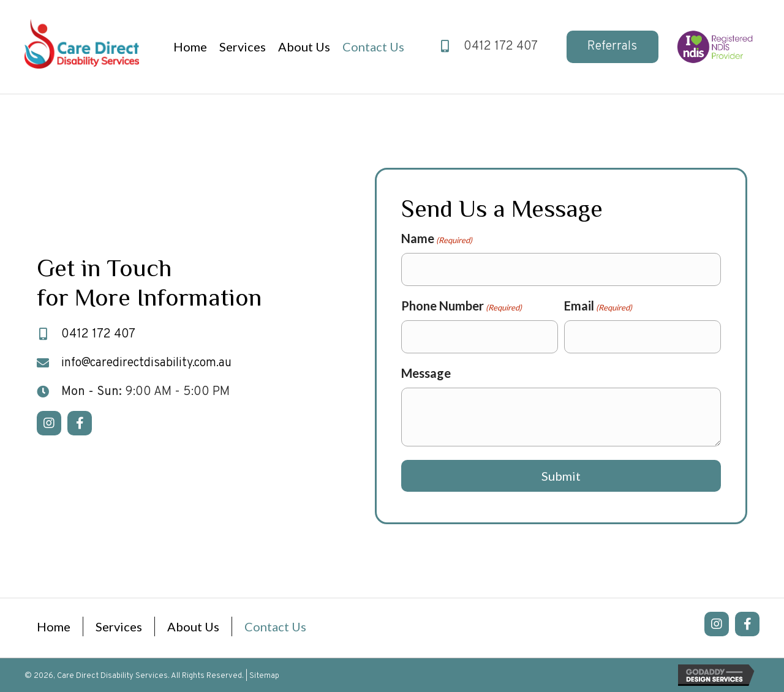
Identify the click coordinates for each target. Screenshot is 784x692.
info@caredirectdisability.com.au (146, 363)
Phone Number (462, 306)
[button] (612, 47)
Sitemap (264, 676)
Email (598, 306)
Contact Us (275, 626)
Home (54, 626)
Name (437, 239)
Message (426, 373)
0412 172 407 (501, 47)
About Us (193, 626)
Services (119, 626)
